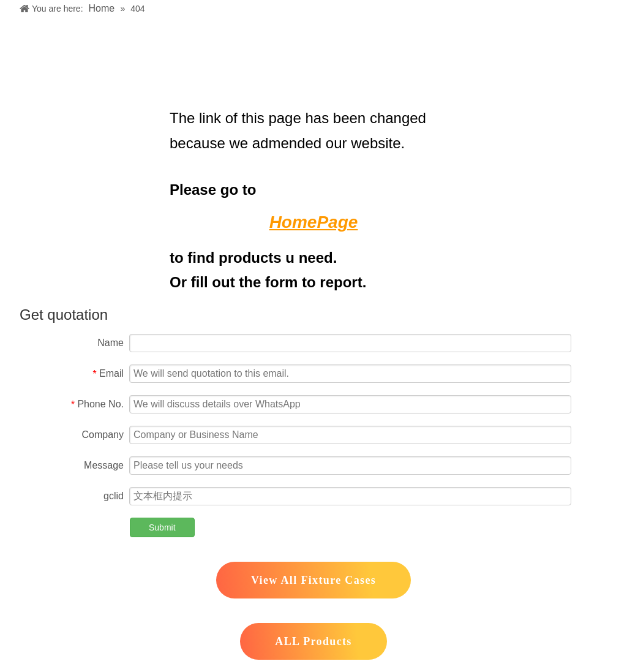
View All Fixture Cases (313, 580)
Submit (162, 527)
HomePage (314, 222)
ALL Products (313, 641)
